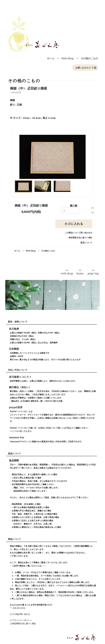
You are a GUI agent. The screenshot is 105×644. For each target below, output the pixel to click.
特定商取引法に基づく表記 (80, 238)
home (80, 273)
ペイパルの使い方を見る (21, 431)
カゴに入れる (74, 224)
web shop (67, 273)
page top (93, 273)
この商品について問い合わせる (78, 233)
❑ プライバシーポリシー (21, 620)
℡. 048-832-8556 (18, 608)
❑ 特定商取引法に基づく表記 (23, 624)
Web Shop (67, 58)
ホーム (51, 58)
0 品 (85, 68)
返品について (86, 243)
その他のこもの (89, 58)
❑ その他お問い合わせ (20, 614)
